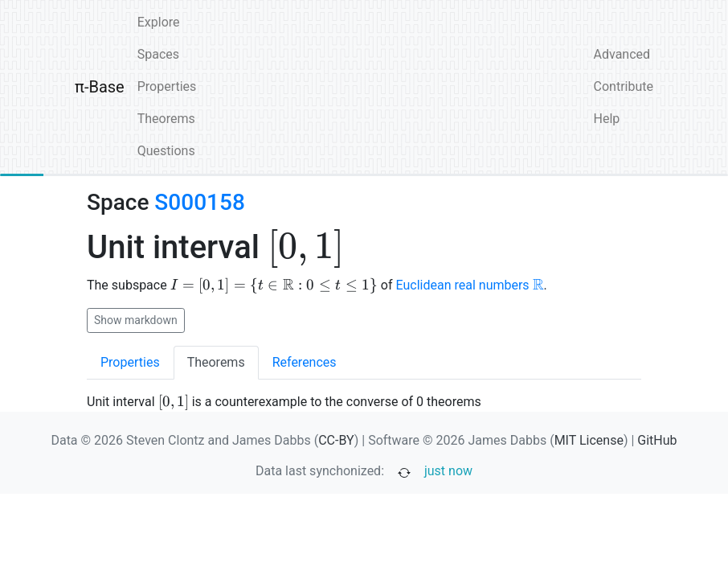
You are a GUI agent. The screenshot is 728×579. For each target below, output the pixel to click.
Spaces (158, 54)
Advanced (622, 54)
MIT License (589, 440)
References (305, 362)
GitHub (657, 440)
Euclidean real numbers (470, 285)
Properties (167, 86)
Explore (159, 22)
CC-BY (336, 440)
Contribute (624, 86)
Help (607, 119)
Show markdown (136, 320)
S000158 (199, 202)
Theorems (166, 119)
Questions (166, 151)
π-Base (100, 87)
